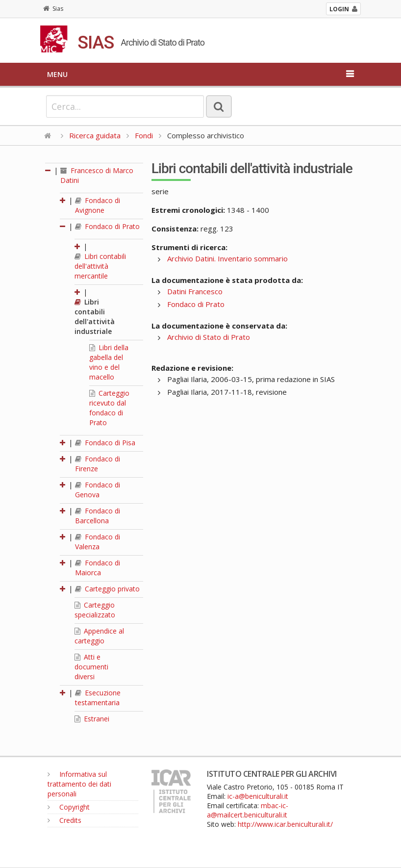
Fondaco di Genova (98, 490)
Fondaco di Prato (107, 226)
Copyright (69, 807)
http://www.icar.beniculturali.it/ (285, 824)
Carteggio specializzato (95, 610)
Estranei (92, 719)
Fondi (144, 135)
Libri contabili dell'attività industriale (95, 317)
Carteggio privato (107, 589)
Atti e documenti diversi (91, 667)
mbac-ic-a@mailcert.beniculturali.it (248, 810)
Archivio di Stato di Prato (209, 337)
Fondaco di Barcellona (98, 516)
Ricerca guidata (95, 135)
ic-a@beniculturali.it (258, 796)
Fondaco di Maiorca (98, 568)
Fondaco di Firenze (98, 464)
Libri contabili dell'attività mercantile (100, 266)
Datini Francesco (195, 291)
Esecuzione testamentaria (98, 698)
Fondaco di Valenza (98, 542)
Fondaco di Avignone (98, 205)
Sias (53, 9)
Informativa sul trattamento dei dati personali (79, 784)
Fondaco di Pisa (105, 443)
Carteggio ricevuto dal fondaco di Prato (109, 408)
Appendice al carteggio (99, 636)
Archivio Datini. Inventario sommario (227, 258)
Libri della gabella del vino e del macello (109, 362)
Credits (64, 820)
